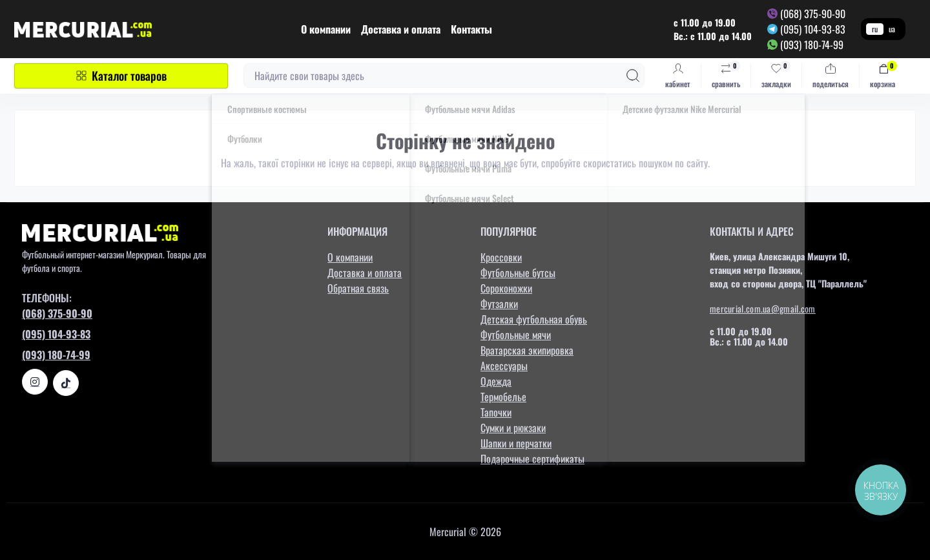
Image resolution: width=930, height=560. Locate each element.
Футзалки (499, 304)
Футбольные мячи (516, 335)
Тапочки (496, 412)
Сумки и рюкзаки (513, 428)
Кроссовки (501, 257)
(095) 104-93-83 (813, 29)
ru (875, 29)
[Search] (633, 76)
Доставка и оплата (401, 29)
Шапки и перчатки (516, 443)
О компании (326, 29)
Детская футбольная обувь (534, 319)
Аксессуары (504, 366)
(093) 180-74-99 (812, 45)
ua (892, 29)
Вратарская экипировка (527, 350)
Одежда (496, 381)
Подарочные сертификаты (532, 459)
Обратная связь (358, 288)
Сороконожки (506, 288)
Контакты (471, 29)
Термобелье (503, 397)
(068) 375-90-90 (813, 14)
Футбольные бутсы (518, 273)
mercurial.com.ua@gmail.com (763, 308)
